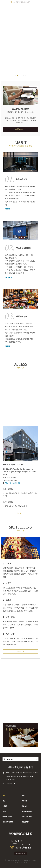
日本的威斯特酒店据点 (8, 822)
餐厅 (4, 801)
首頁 (4, 796)
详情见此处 (21, 129)
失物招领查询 (26, 822)
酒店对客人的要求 (7, 817)
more (8, 209)
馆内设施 (24, 801)
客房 (23, 796)
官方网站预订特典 (27, 811)
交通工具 (5, 806)
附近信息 (24, 806)
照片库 (4, 811)
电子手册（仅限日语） (13, 483)
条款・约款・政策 (27, 817)
